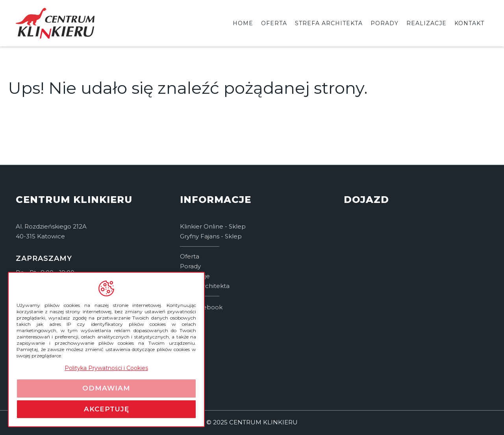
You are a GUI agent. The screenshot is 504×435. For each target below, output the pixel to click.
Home (243, 23)
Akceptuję (107, 409)
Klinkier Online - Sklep (213, 226)
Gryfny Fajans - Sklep (211, 236)
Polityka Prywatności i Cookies (106, 368)
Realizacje (426, 23)
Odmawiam (106, 388)
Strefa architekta (329, 23)
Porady (384, 23)
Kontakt (469, 23)
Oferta (274, 23)
